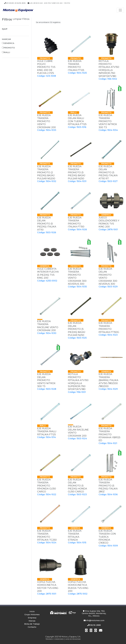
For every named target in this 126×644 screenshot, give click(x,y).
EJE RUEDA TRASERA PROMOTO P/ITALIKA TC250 (47, 535)
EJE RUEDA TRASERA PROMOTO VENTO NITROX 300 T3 (108, 121)
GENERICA (9, 43)
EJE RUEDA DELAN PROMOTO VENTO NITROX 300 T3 (46, 380)
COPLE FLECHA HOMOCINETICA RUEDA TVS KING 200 (78, 587)
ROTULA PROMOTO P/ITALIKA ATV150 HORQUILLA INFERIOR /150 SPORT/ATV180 (109, 69)
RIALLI (7, 52)
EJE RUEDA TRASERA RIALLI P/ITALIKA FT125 (47, 431)
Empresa (32, 618)
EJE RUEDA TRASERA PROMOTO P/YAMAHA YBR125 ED (109, 434)
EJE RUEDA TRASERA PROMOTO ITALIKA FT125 (76, 66)
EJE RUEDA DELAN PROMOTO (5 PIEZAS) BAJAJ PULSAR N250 (77, 329)
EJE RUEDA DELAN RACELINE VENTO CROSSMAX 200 (78, 431)
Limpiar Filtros (21, 19)
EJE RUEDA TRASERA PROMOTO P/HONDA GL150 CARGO (47, 486)
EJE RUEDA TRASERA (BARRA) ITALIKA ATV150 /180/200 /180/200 (108, 380)
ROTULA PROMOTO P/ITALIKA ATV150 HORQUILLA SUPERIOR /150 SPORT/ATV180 (78, 382)
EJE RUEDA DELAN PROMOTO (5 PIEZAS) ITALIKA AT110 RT (108, 172)
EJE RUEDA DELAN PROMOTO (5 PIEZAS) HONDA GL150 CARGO (77, 486)
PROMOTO (9, 48)
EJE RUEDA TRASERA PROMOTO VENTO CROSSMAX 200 (46, 121)
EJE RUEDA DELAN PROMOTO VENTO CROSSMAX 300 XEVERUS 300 (108, 276)
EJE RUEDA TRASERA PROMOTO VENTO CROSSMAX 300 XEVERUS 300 (77, 276)
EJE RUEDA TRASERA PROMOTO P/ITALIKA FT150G (109, 327)
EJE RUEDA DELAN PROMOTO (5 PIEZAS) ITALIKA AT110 (47, 224)
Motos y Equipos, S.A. (71, 637)
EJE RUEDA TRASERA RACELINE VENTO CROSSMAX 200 (48, 326)
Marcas (32, 621)
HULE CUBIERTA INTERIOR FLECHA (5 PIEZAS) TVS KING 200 (48, 273)
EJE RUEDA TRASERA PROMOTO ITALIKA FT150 (76, 222)
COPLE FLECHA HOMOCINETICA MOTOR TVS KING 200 (48, 587)
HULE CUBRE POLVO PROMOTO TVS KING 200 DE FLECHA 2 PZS (46, 67)
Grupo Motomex (32, 615)
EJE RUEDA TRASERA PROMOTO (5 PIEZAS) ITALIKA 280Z (108, 486)
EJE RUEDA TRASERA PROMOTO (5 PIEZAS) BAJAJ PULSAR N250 (77, 172)
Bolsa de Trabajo (32, 624)
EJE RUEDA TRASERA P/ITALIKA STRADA (75, 535)
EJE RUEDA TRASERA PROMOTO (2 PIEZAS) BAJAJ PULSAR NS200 (46, 172)
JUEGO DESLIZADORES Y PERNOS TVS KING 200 (109, 222)
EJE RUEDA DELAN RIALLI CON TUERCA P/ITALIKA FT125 (77, 120)
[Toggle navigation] (120, 10)
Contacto (32, 627)
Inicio (32, 611)
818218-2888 (94, 625)
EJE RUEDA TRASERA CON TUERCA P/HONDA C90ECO (107, 537)
